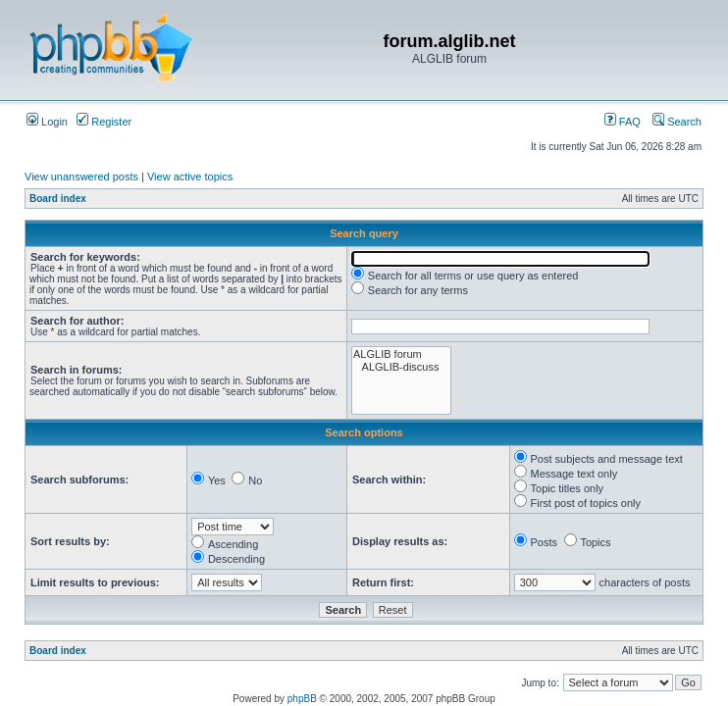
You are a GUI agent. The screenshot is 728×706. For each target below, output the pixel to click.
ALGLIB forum (401, 354)
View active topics (190, 176)
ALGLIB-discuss (401, 367)
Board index (58, 199)
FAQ (623, 122)
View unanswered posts (81, 176)
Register (104, 122)
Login (47, 122)
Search (677, 122)
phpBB (302, 699)
